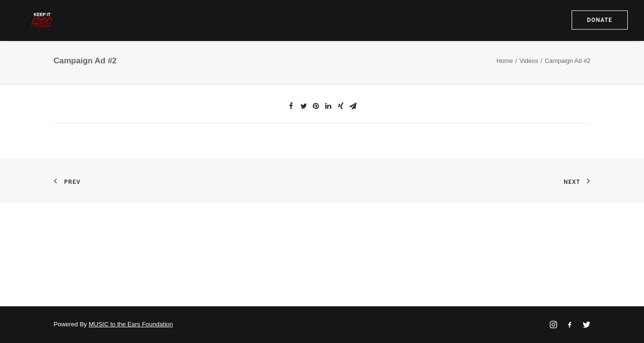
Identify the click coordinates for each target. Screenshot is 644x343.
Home (505, 77)
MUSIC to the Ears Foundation (131, 324)
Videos (529, 77)
